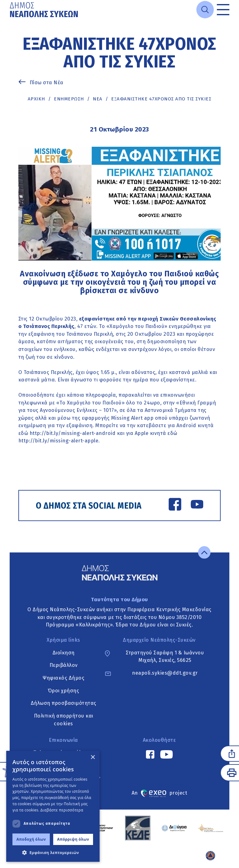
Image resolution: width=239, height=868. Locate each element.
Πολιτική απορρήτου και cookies (64, 720)
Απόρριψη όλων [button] (73, 839)
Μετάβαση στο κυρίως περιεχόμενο (10, 20)
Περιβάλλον (64, 665)
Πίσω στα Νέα (47, 83)
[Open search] (205, 10)
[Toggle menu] (223, 10)
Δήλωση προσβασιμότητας (64, 703)
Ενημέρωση (69, 99)
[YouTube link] (197, 506)
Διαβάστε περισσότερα (62, 810)
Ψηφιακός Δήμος (63, 678)
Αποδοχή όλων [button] (31, 839)
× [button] (93, 757)
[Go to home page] (45, 10)
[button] (53, 852)
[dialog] (53, 806)
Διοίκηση (64, 653)
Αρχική (36, 99)
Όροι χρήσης (64, 691)
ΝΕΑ (98, 99)
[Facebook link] (175, 506)
